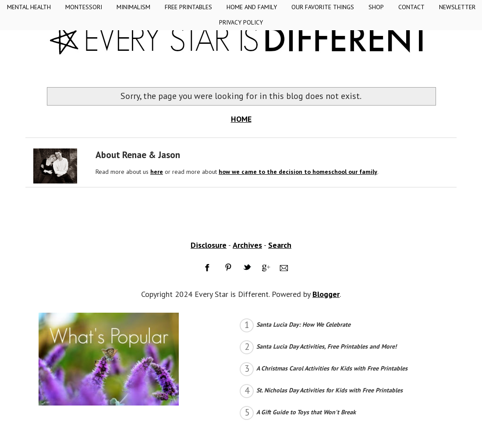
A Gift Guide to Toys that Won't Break (306, 412)
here (157, 172)
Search (280, 245)
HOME (241, 119)
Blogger (326, 294)
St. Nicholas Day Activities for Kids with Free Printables (330, 390)
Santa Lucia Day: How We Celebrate (303, 325)
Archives (247, 245)
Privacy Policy (241, 22)
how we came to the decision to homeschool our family (298, 172)
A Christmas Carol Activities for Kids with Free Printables (332, 368)
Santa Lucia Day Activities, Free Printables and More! (326, 346)
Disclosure (209, 245)
